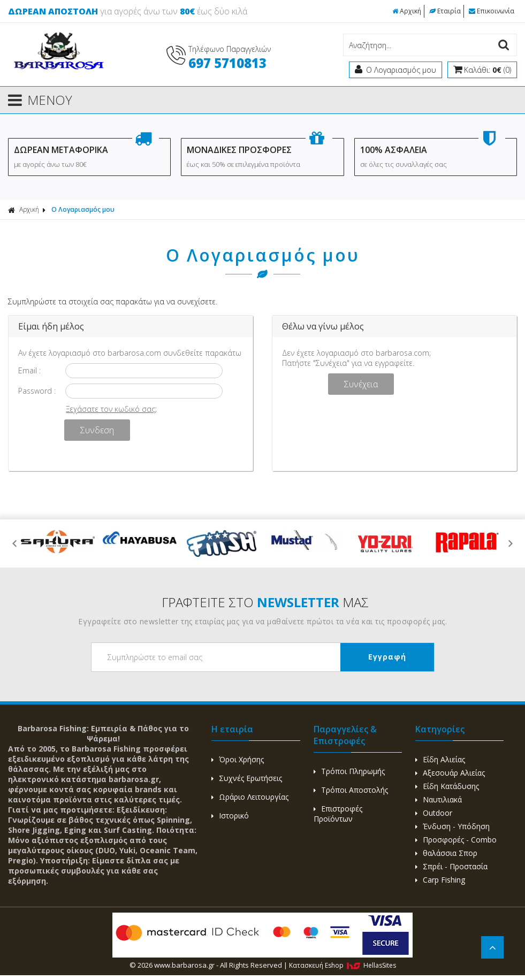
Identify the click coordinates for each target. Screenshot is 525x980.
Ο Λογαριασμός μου (83, 209)
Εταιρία (445, 11)
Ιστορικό (230, 816)
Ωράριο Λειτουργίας (250, 797)
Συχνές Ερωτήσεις (247, 778)
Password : (37, 391)
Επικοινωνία (492, 11)
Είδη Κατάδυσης (447, 786)
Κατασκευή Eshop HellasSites (343, 965)
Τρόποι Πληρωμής (349, 771)
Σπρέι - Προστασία (451, 866)
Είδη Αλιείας (440, 759)
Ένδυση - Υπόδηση (452, 826)
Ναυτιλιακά (439, 799)
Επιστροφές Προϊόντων (338, 814)
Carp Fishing (440, 880)
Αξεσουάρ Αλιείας (450, 773)
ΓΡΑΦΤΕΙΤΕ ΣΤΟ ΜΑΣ (265, 602)
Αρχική (407, 11)
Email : (29, 370)
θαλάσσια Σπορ (446, 853)
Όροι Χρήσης (238, 759)
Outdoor (434, 813)
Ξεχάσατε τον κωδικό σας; (111, 409)
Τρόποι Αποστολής (351, 790)
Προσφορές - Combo (456, 840)
